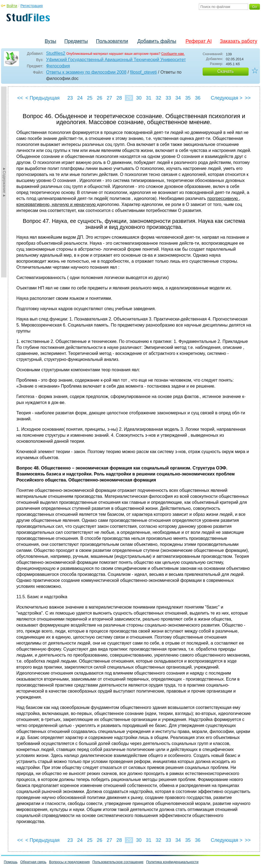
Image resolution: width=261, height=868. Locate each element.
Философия (58, 66)
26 (100, 98)
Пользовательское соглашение (118, 862)
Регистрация (32, 6)
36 (198, 98)
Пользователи (112, 41)
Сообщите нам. (173, 54)
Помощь (11, 862)
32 (158, 98)
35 (188, 98)
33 (168, 98)
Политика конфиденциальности (172, 862)
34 (178, 98)
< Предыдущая (43, 98)
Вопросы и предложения (69, 862)
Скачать (226, 71)
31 (149, 98)
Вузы (50, 41)
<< (20, 98)
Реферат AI (199, 41)
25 (90, 98)
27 (109, 98)
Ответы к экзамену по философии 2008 (86, 72)
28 (119, 98)
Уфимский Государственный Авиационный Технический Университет (116, 60)
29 (129, 98)
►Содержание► (4, 182)
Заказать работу (238, 41)
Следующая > (227, 98)
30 (139, 98)
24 (80, 98)
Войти (12, 6)
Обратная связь (33, 862)
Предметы (76, 41)
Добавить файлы (157, 41)
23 (70, 98)
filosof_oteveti (143, 72)
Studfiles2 (56, 53)
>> (248, 98)
